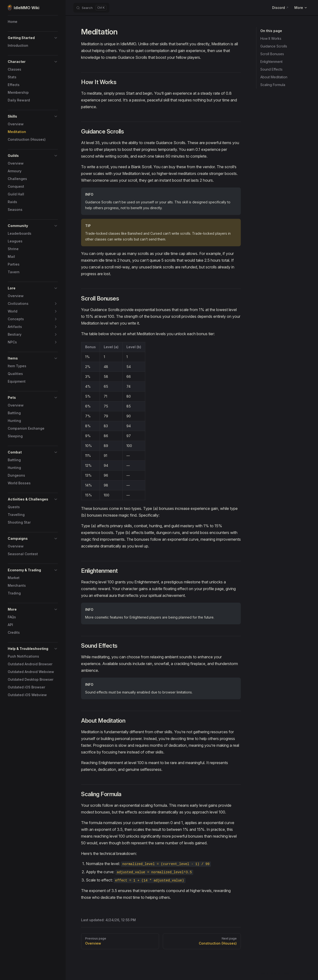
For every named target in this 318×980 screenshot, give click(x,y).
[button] (56, 38)
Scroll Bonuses (272, 54)
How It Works (271, 38)
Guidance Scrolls (274, 46)
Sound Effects (271, 69)
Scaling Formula (273, 85)
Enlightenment (271, 62)
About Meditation (274, 77)
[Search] (91, 8)
